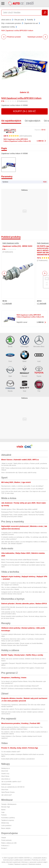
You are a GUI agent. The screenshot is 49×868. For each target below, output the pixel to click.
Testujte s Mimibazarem (9, 804)
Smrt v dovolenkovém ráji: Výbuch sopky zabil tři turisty (19, 473)
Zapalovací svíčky (8, 27)
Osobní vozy (5, 774)
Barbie (3, 810)
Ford (10, 356)
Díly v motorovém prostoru (11, 23)
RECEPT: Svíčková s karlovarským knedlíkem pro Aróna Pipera (21, 688)
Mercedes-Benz (39, 341)
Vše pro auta (19, 20)
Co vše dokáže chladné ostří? (11, 752)
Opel (10, 371)
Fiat (39, 386)
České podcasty (6, 840)
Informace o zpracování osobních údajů (34, 862)
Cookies (11, 864)
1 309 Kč (40, 141)
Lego (3, 812)
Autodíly (30, 20)
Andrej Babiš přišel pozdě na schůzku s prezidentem (18, 759)
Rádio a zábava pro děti (9, 843)
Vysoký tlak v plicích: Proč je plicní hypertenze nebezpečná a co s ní (23, 709)
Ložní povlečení (6, 825)
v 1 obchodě (7, 303)
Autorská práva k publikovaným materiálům (17, 860)
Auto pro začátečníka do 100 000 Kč (13, 787)
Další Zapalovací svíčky (11, 243)
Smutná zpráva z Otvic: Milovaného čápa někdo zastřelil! (19, 509)
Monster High (6, 807)
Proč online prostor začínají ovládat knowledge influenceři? (20, 686)
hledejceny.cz (6, 768)
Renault (25, 371)
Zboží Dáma (5, 776)
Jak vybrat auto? (7, 795)
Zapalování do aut (31, 23)
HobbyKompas (6, 784)
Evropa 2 (4, 848)
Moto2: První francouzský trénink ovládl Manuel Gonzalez (20, 560)
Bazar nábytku (6, 828)
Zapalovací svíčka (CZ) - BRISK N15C (17, 246)
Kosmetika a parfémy (8, 818)
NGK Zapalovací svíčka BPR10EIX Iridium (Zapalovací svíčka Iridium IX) (17, 140)
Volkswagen (25, 341)
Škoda (10, 341)
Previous (4, 273)
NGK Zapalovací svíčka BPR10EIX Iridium (21, 98)
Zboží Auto (5, 790)
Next (45, 273)
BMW (25, 356)
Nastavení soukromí (21, 864)
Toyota (39, 371)
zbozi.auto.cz (6, 20)
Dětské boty (5, 823)
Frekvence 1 (5, 846)
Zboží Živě (5, 771)
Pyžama (4, 815)
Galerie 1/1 (24, 92)
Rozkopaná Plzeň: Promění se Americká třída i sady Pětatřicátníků (22, 512)
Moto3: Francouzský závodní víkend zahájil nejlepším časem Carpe (23, 562)
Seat (25, 386)
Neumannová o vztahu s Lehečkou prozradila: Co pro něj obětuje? (22, 486)
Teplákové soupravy (8, 820)
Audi (39, 356)
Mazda (10, 386)
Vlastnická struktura (35, 864)
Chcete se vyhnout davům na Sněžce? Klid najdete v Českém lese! (23, 668)
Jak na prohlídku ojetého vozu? (11, 782)
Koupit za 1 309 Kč (25, 111)
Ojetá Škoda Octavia (8, 792)
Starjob (4, 838)
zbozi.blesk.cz (6, 779)
